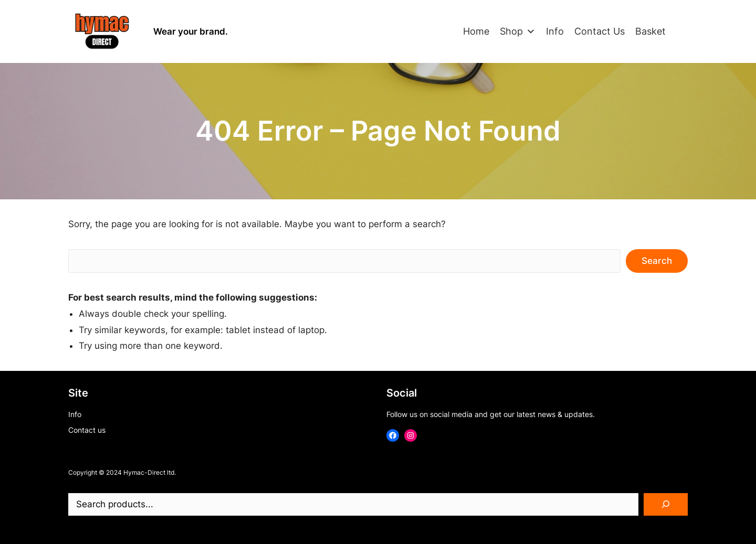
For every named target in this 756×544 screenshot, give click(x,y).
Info (555, 31)
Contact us (87, 430)
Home (476, 31)
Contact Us (600, 31)
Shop (518, 31)
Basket (650, 31)
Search (657, 261)
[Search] (666, 505)
